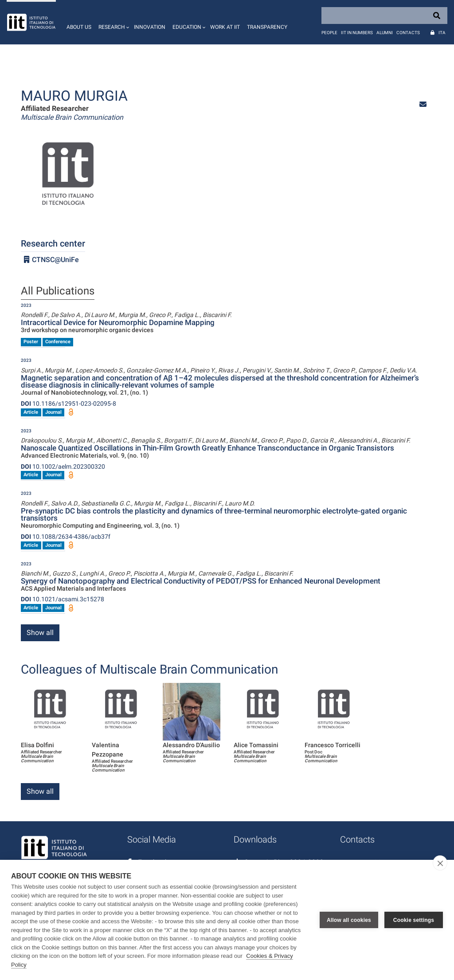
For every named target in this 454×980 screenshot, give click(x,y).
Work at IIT (225, 27)
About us (79, 27)
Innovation (150, 27)
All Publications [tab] (58, 291)
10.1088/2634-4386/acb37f (66, 537)
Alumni (385, 33)
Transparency (267, 27)
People (329, 33)
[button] (113, 22)
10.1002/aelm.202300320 (63, 466)
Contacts (408, 33)
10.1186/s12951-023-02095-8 (68, 404)
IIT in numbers (357, 33)
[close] (440, 863)
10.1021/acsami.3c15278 (63, 599)
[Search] (384, 16)
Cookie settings (414, 920)
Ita (442, 33)
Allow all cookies (349, 920)
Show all (40, 633)
